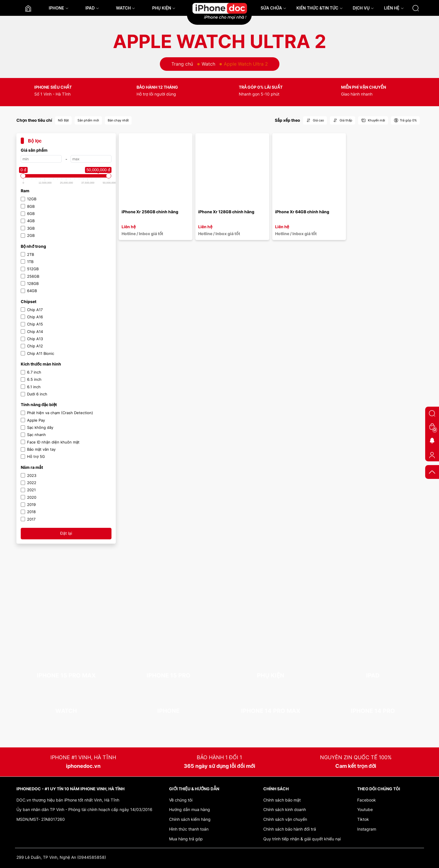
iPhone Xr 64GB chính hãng (302, 212)
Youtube (365, 809)
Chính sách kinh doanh (285, 809)
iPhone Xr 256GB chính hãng (150, 212)
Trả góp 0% (405, 120)
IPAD (92, 8)
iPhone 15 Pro (169, 675)
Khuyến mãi (373, 120)
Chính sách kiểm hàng (190, 819)
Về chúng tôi (181, 800)
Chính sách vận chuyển (285, 819)
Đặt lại (66, 533)
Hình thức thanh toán (189, 829)
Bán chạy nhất (118, 120)
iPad (373, 675)
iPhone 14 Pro (373, 711)
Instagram (367, 829)
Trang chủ (182, 64)
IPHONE (58, 8)
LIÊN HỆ (394, 8)
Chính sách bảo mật (282, 800)
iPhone (168, 711)
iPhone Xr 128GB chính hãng (226, 212)
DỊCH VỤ (364, 8)
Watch (208, 64)
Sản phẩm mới (88, 120)
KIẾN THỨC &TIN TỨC (320, 8)
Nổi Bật (63, 120)
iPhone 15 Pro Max (66, 675)
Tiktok (363, 819)
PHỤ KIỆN (164, 8)
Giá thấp (343, 120)
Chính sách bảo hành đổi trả (290, 829)
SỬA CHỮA (274, 8)
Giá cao (315, 120)
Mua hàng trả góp (186, 839)
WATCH (125, 8)
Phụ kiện (271, 675)
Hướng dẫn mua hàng (190, 809)
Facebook (367, 800)
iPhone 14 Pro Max (271, 711)
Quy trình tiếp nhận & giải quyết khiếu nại (302, 839)
